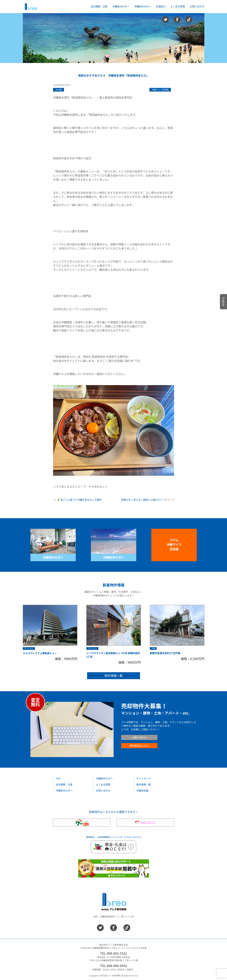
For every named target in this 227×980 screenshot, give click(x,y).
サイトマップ (144, 779)
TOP (58, 779)
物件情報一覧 (114, 676)
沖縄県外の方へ (114, 557)
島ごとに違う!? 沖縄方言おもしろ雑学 (79, 500)
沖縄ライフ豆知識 (160, 90)
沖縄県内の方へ (53, 557)
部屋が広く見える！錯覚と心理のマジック (146, 500)
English (224, 302)
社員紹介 (161, 6)
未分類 (59, 90)
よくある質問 (178, 6)
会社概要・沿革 (99, 6)
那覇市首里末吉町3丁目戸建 (165, 653)
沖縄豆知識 (142, 791)
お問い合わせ (197, 6)
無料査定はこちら (139, 746)
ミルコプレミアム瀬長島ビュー (40, 653)
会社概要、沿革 (64, 785)
